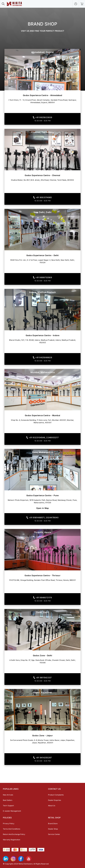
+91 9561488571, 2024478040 (44, 517)
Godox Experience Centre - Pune (43, 495)
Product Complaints (56, 795)
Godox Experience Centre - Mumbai (42, 415)
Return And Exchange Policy (14, 834)
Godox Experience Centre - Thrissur (42, 575)
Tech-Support (8, 806)
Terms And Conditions (12, 829)
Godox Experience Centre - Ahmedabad (42, 95)
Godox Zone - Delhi (43, 655)
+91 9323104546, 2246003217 (44, 437)
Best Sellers (8, 800)
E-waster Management (12, 811)
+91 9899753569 (44, 277)
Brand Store (53, 824)
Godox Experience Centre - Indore (43, 335)
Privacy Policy (9, 824)
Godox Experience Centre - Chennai (42, 175)
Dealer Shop (53, 829)
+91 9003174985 (44, 197)
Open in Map (43, 508)
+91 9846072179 (44, 598)
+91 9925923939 (44, 117)
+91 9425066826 (44, 357)
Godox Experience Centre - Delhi (43, 255)
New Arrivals (8, 795)
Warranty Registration (12, 840)
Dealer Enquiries (55, 800)
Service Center (54, 834)
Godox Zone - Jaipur (42, 735)
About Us (52, 806)
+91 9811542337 (44, 678)
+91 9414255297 (44, 758)
